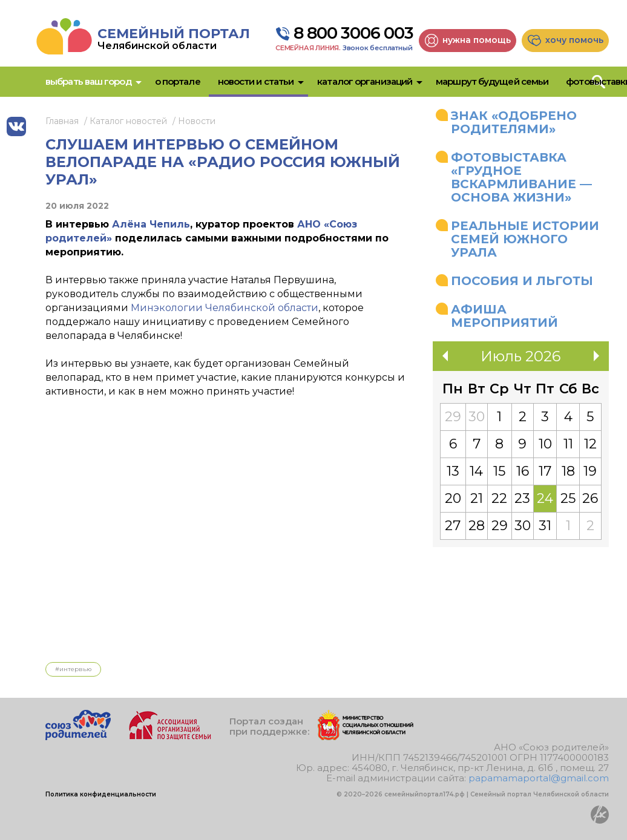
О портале (178, 81)
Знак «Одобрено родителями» (514, 122)
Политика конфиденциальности (101, 794)
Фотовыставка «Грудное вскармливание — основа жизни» (521, 177)
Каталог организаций (365, 81)
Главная (62, 121)
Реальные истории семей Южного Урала (525, 239)
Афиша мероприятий (504, 316)
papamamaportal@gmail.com (539, 778)
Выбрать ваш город (88, 81)
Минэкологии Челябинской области (225, 308)
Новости (197, 121)
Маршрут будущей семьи (492, 81)
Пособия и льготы (522, 281)
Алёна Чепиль (151, 224)
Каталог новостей (128, 121)
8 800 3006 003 (353, 33)
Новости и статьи (256, 81)
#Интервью (73, 669)
